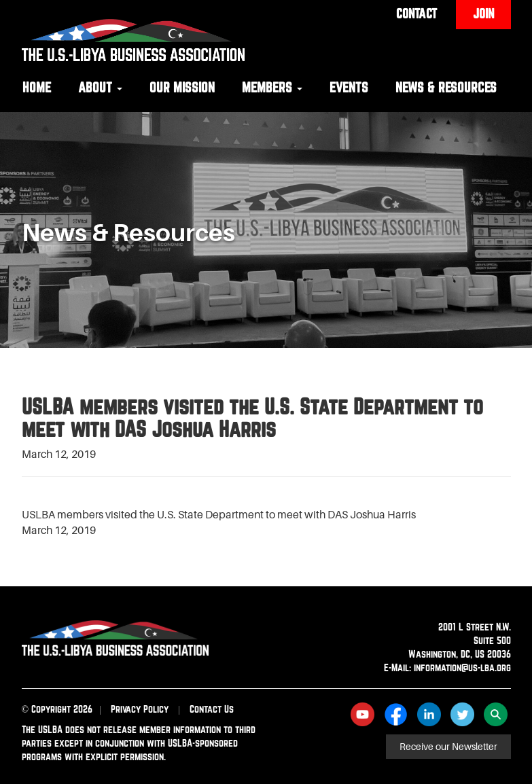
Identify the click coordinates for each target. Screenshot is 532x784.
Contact (416, 14)
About (100, 87)
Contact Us (212, 709)
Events (349, 87)
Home (37, 87)
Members (272, 87)
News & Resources (446, 87)
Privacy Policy (140, 709)
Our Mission (182, 87)
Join (483, 14)
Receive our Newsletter (448, 747)
